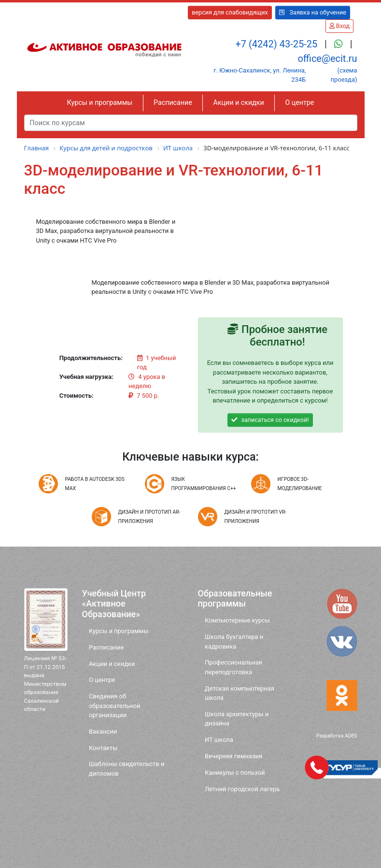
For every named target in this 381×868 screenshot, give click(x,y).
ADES (351, 736)
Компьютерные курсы (237, 620)
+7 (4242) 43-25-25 (277, 44)
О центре (299, 102)
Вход (339, 26)
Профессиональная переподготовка (233, 667)
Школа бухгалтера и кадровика (234, 641)
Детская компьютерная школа (240, 693)
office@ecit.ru (327, 58)
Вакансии (103, 731)
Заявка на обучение (313, 12)
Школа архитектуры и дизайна (237, 719)
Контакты (103, 748)
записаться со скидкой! (270, 420)
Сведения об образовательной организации (115, 706)
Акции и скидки (239, 102)
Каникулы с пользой (235, 773)
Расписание (173, 102)
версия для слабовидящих (230, 12)
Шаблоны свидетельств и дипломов (127, 768)
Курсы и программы (100, 102)
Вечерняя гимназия (233, 756)
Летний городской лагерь (242, 789)
